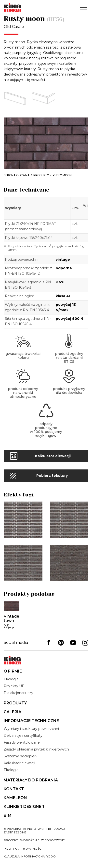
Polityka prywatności (23, 849)
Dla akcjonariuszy (18, 693)
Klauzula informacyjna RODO (30, 856)
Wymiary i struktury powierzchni (31, 729)
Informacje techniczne (31, 721)
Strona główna (17, 175)
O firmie (13, 671)
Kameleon (15, 798)
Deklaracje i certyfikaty (23, 736)
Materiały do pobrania (31, 780)
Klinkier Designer (24, 807)
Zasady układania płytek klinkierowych (36, 749)
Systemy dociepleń (20, 756)
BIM (8, 815)
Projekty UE (14, 686)
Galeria (13, 712)
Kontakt (14, 789)
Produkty (41, 175)
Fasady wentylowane (22, 742)
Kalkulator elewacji (19, 763)
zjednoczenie (53, 840)
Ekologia (11, 679)
